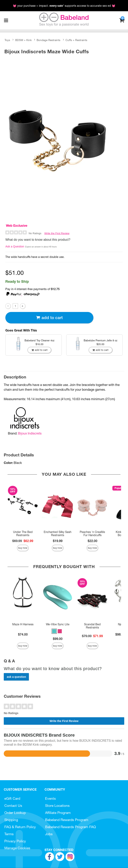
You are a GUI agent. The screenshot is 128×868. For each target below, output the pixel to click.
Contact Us (13, 806)
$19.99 (58, 541)
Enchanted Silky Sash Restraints (58, 534)
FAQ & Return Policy (20, 827)
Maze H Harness (23, 624)
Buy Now (23, 548)
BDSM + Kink (23, 40)
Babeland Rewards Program (67, 820)
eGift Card (12, 798)
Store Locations (57, 806)
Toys (7, 40)
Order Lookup (15, 813)
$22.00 (92, 541)
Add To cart (49, 318)
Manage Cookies (17, 848)
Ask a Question (15, 246)
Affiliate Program (58, 813)
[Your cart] (122, 20)
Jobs (49, 834)
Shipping (11, 820)
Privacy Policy (15, 841)
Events (50, 798)
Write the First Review (57, 233)
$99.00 (58, 639)
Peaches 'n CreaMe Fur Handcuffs (92, 534)
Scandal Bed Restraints (92, 626)
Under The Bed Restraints (23, 534)
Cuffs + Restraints (76, 40)
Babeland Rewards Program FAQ (70, 827)
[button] (54, 631)
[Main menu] (6, 20)
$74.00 (23, 634)
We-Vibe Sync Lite (58, 624)
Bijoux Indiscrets (30, 433)
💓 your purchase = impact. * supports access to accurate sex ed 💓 (64, 6)
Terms (9, 834)
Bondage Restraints (48, 40)
